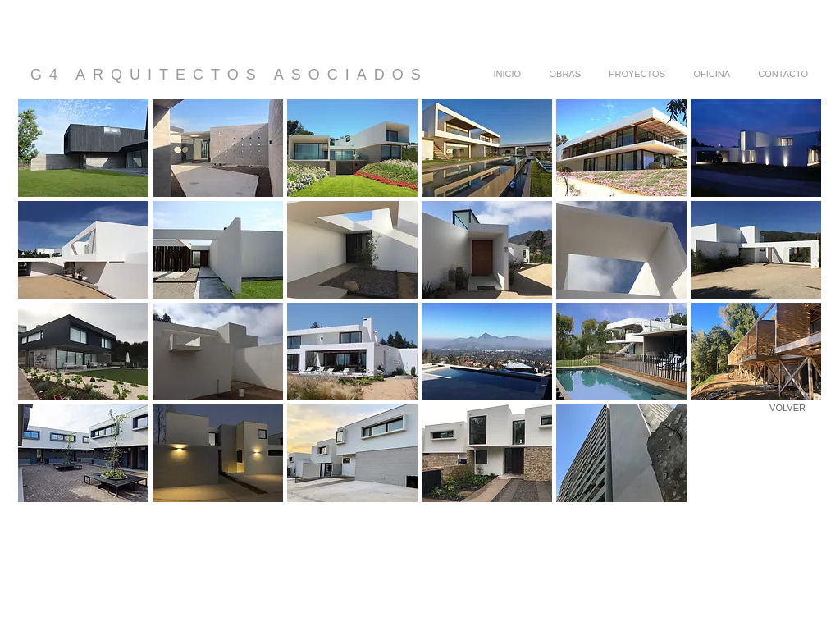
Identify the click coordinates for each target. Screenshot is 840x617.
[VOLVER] (787, 408)
